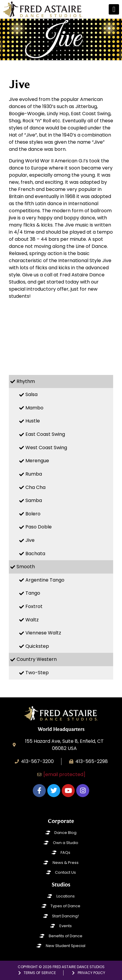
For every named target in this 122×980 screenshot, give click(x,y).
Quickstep (37, 646)
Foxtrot (34, 606)
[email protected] (64, 774)
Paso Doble (39, 527)
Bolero (33, 514)
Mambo (34, 408)
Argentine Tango (45, 580)
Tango (33, 593)
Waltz (32, 620)
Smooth (26, 567)
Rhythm (26, 381)
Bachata (35, 554)
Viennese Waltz (43, 633)
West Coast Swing (46, 448)
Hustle (33, 421)
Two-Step (37, 673)
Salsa (31, 394)
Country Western (37, 659)
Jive (30, 540)
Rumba (34, 474)
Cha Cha (35, 487)
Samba (34, 500)
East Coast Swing (45, 434)
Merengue (37, 461)
